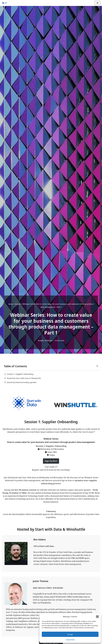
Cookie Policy (70, 640)
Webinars (49, 340)
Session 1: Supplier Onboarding (20, 374)
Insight (18, 304)
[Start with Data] (5, 3)
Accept (70, 634)
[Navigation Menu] (98, 3)
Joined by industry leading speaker (22, 382)
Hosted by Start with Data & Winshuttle (24, 378)
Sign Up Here (51, 461)
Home (11, 304)
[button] (97, 617)
